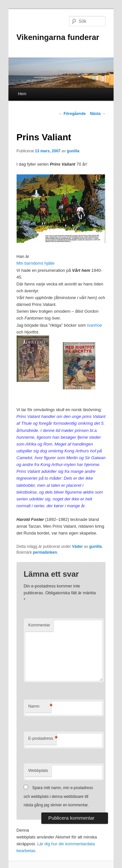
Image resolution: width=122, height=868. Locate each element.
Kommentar (39, 625)
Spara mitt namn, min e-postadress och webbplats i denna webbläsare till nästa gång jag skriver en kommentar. (58, 796)
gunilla (73, 151)
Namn (40, 706)
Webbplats (38, 770)
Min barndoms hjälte (36, 263)
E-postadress (42, 739)
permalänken (45, 552)
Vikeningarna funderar (58, 37)
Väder (77, 547)
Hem (22, 94)
